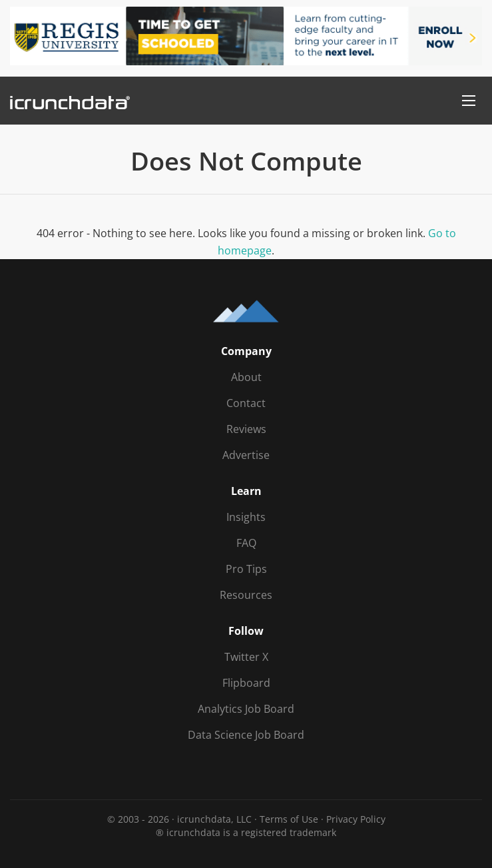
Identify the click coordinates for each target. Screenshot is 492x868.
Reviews (246, 429)
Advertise (246, 455)
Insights (246, 517)
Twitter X (246, 657)
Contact (246, 403)
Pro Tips (246, 569)
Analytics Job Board (246, 709)
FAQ (246, 543)
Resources (246, 595)
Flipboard (246, 683)
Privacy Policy (356, 819)
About (246, 377)
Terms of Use (289, 819)
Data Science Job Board (246, 735)
